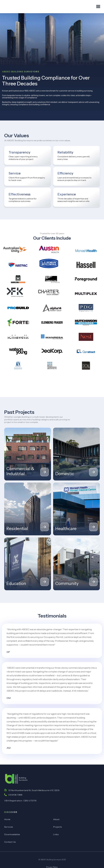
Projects (58, 827)
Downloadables (12, 834)
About (56, 819)
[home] (14, 7)
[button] (97, 7)
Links (56, 834)
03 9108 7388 (15, 795)
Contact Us (10, 842)
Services (9, 827)
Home (7, 819)
